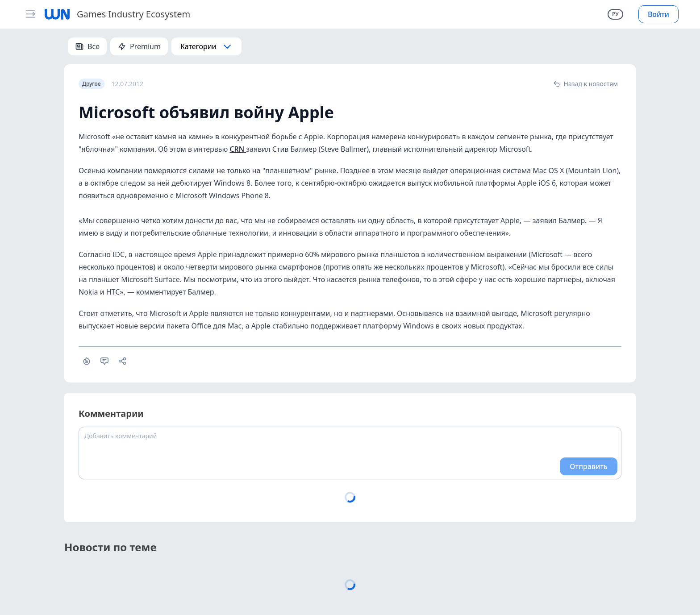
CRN (238, 149)
